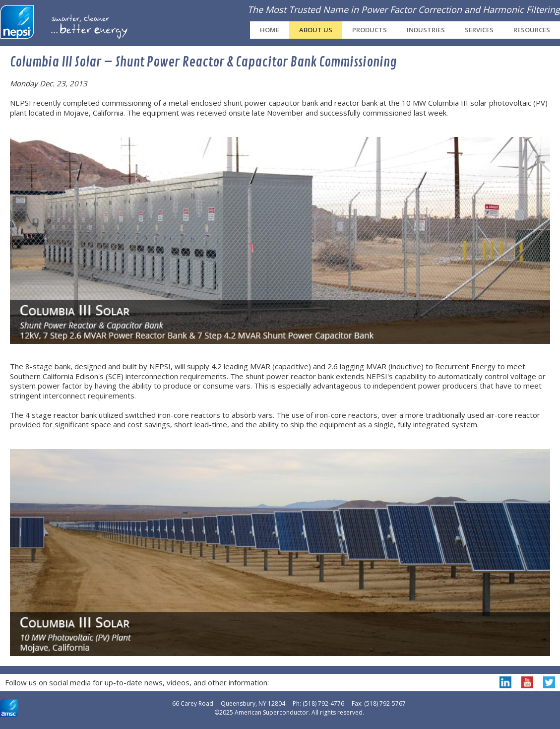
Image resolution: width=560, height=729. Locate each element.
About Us (316, 30)
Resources (532, 30)
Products (370, 30)
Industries (426, 30)
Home (270, 30)
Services (479, 30)
